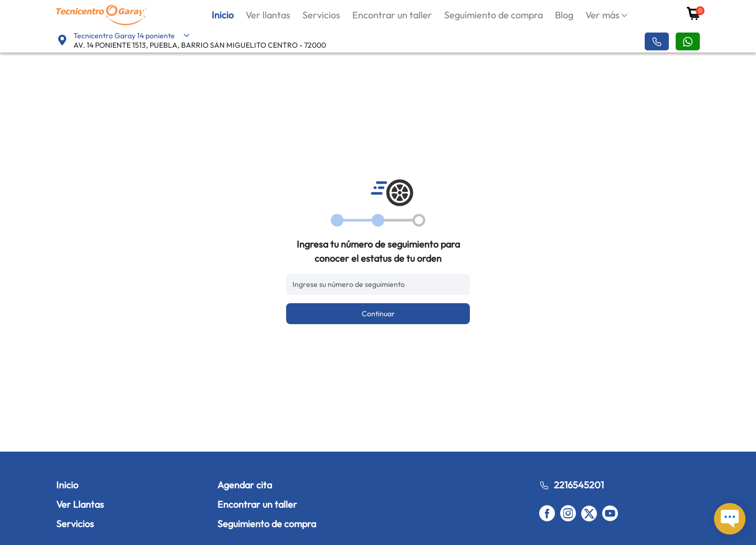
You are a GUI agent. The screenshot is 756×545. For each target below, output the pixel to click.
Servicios (321, 15)
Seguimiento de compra (493, 15)
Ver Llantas (80, 504)
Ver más (602, 15)
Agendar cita (245, 485)
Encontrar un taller (392, 15)
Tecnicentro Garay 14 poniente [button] (132, 36)
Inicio (223, 15)
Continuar (378, 314)
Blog (564, 15)
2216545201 (571, 485)
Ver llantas (268, 15)
